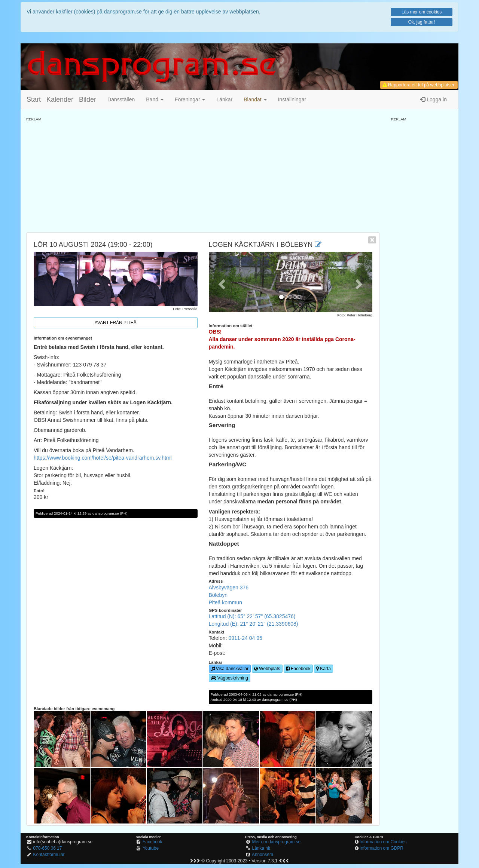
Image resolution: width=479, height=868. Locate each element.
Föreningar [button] (190, 99)
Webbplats (267, 669)
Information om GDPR (382, 848)
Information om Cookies (383, 842)
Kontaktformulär (49, 855)
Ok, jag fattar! (422, 22)
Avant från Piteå (116, 323)
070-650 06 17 (48, 848)
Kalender (60, 99)
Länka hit (261, 848)
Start (34, 99)
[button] (255, 99)
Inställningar (292, 99)
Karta (324, 669)
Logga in (433, 99)
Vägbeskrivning (230, 678)
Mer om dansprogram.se (277, 842)
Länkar (224, 99)
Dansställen (121, 99)
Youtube (151, 848)
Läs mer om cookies (422, 12)
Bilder (88, 99)
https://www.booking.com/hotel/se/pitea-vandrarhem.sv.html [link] (103, 458)
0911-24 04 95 (245, 638)
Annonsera (263, 855)
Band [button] (155, 99)
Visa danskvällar (230, 669)
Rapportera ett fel (419, 85)
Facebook (298, 669)
